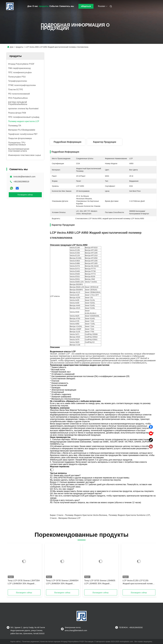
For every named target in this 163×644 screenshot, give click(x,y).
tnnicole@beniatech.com (24, 177)
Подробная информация (67, 142)
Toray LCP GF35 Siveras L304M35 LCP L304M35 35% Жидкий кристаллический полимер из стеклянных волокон (100, 582)
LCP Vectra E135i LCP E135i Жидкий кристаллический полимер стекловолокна (139, 582)
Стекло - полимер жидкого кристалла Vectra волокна (82, 515)
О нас (35, 6)
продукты (44, 6)
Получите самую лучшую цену (117, 130)
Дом (29, 6)
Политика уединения (31, 641)
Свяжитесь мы (67, 6)
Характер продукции (105, 142)
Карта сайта (15, 641)
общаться (86, 6)
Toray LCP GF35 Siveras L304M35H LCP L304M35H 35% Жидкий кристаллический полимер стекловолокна (62, 582)
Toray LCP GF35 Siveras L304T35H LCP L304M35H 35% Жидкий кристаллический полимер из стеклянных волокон (24, 582)
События (54, 6)
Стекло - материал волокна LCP (65, 518)
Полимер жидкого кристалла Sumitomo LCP (129, 515)
